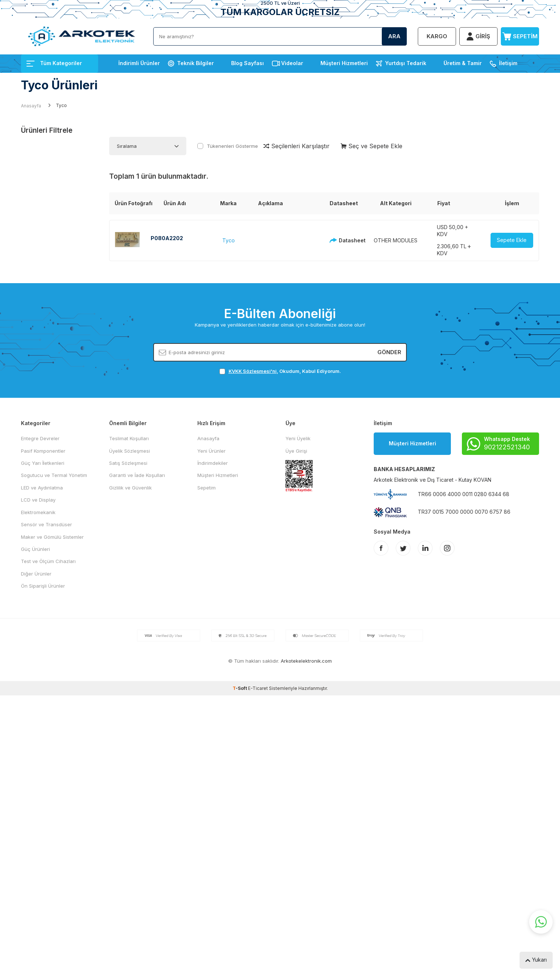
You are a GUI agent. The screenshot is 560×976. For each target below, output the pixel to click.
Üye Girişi (296, 451)
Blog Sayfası (247, 63)
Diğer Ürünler (36, 574)
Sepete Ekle (512, 240)
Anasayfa (31, 106)
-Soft (240, 688)
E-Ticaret (258, 688)
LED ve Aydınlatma (42, 488)
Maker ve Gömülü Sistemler (52, 537)
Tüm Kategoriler (54, 63)
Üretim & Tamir (463, 63)
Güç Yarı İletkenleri (43, 463)
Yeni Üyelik (298, 438)
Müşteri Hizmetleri (344, 63)
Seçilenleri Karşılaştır (297, 146)
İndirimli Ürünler (139, 63)
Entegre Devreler (40, 438)
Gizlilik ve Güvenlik (130, 488)
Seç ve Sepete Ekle (371, 146)
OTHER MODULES (396, 240)
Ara (394, 36)
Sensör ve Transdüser (46, 524)
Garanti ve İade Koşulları (137, 475)
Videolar (292, 63)
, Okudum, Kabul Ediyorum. (280, 371)
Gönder (389, 352)
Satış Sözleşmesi (128, 463)
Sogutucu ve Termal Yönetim (54, 475)
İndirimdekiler (213, 463)
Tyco (229, 240)
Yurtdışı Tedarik (406, 63)
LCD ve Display (38, 500)
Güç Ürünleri (35, 549)
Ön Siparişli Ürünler (43, 586)
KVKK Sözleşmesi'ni (253, 371)
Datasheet (342, 240)
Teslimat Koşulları (129, 438)
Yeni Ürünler (211, 451)
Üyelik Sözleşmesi (130, 451)
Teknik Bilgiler (195, 63)
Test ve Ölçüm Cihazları (48, 561)
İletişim (508, 63)
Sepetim (207, 488)
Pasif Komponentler (43, 451)
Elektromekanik (38, 512)
